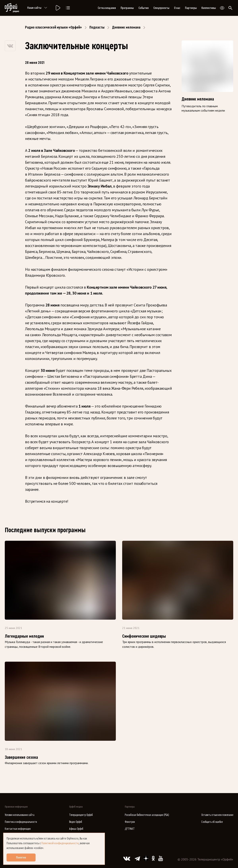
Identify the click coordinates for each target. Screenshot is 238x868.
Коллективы (209, 8)
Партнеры (191, 8)
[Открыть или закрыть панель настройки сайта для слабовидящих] (222, 8)
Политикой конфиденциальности (60, 843)
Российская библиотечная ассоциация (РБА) (147, 815)
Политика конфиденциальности (21, 822)
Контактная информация (18, 829)
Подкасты (97, 27)
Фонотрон (130, 822)
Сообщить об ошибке (212, 822)
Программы (127, 8)
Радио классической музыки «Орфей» (53, 27)
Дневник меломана (126, 27)
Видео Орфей (76, 822)
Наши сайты (38, 8)
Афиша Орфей (76, 829)
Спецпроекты (161, 8)
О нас (177, 8)
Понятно (21, 857)
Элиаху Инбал (100, 186)
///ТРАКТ (130, 829)
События (144, 8)
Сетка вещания (107, 8)
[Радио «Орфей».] (58, 8)
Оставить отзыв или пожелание (217, 815)
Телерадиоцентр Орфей (81, 815)
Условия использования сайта (20, 815)
